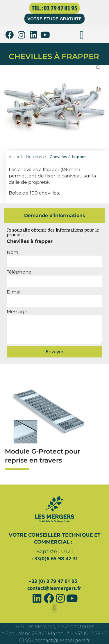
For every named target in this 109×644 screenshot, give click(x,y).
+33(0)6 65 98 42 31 (54, 558)
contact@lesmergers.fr (54, 588)
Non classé (36, 157)
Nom (12, 252)
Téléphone (19, 272)
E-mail (14, 292)
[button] (82, 35)
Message (17, 312)
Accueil (15, 157)
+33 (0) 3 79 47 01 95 (53, 581)
